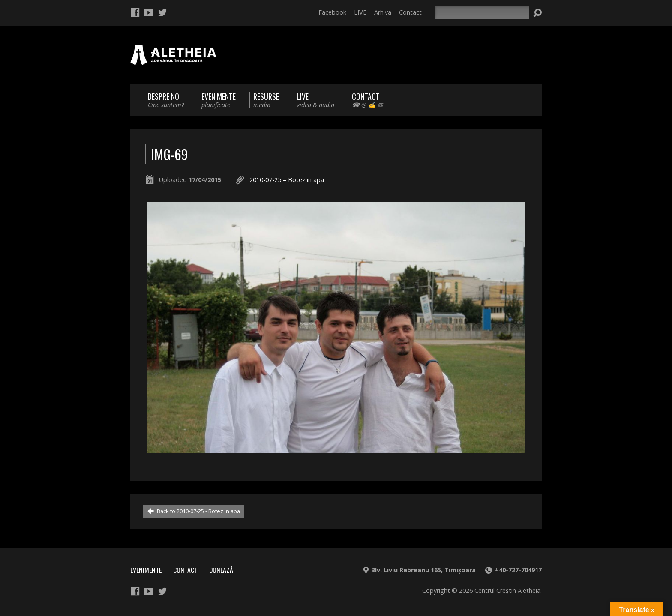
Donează (221, 570)
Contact (410, 12)
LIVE (360, 12)
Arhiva (383, 12)
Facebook (332, 12)
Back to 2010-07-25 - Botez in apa (193, 511)
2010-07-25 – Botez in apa (287, 180)
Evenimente (146, 570)
